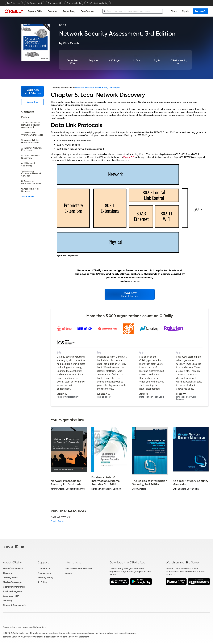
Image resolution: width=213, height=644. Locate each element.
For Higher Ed (54, 3)
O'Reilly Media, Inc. (179, 62)
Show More (27, 197)
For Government (34, 3)
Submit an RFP (11, 596)
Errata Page (57, 521)
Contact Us (44, 568)
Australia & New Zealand (78, 568)
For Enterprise (14, 3)
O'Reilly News (10, 578)
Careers (7, 573)
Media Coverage (12, 582)
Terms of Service (11, 637)
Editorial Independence (47, 637)
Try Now (201, 11)
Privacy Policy (45, 578)
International (73, 562)
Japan (68, 573)
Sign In (186, 11)
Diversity (8, 601)
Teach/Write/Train (13, 568)
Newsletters (44, 573)
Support (43, 562)
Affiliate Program (12, 591)
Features (52, 11)
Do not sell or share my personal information (24, 627)
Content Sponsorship (14, 605)
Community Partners (14, 587)
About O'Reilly (12, 562)
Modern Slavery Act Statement (74, 637)
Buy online (32, 102)
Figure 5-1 (129, 157)
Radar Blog (69, 11)
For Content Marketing (97, 3)
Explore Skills (35, 11)
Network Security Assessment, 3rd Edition (98, 88)
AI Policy (42, 582)
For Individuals (74, 3)
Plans (174, 11)
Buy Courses (87, 11)
